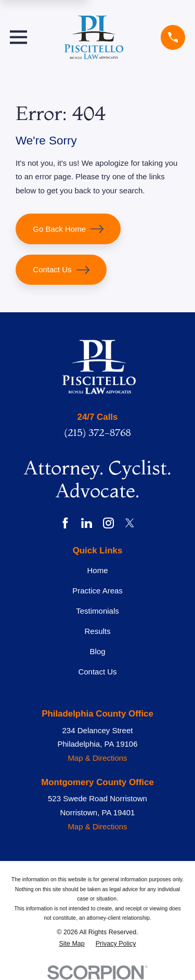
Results (97, 631)
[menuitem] (71, 944)
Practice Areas (97, 591)
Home (97, 570)
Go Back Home (68, 229)
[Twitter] (130, 523)
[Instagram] (108, 523)
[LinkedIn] (87, 523)
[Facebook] (65, 523)
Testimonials (97, 611)
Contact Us (61, 270)
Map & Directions (97, 758)
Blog (97, 651)
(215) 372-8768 (97, 432)
